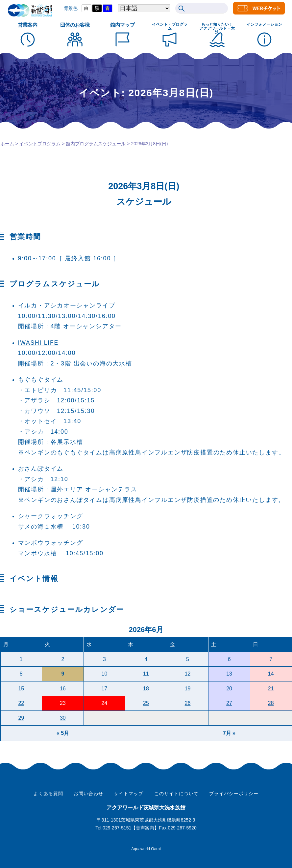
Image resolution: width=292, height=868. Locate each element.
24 (105, 703)
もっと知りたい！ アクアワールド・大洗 (217, 28)
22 (21, 703)
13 (229, 674)
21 (271, 689)
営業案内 (28, 25)
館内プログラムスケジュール (96, 144)
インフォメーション (264, 24)
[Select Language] (143, 8)
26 (188, 703)
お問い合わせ (88, 794)
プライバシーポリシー (234, 794)
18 (146, 689)
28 (271, 703)
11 (146, 674)
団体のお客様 (75, 25)
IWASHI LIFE (39, 343)
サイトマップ (129, 794)
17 (105, 689)
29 (21, 718)
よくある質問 (48, 794)
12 (188, 674)
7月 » (229, 733)
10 (105, 674)
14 (271, 674)
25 (146, 703)
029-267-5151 (117, 828)
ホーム (7, 144)
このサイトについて (176, 794)
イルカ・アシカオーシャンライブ (67, 305)
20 (229, 689)
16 (63, 689)
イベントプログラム (40, 144)
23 (63, 703)
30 (63, 718)
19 (188, 689)
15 (21, 689)
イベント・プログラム (170, 26)
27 (229, 703)
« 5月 (63, 733)
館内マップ (122, 25)
